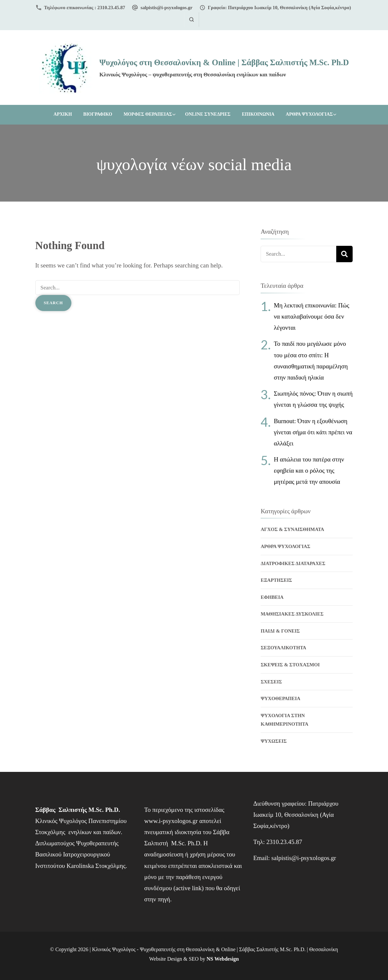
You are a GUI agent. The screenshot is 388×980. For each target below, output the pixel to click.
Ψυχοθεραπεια (280, 698)
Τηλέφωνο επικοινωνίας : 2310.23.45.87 (85, 8)
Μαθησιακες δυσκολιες (292, 614)
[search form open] (191, 20)
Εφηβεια (272, 597)
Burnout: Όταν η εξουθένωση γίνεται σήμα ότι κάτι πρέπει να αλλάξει (313, 432)
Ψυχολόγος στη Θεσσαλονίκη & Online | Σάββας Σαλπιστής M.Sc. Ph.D (224, 62)
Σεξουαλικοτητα (283, 648)
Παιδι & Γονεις (280, 631)
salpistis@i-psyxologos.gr (166, 8)
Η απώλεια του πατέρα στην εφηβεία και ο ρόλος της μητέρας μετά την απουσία (309, 470)
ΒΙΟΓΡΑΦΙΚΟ (98, 114)
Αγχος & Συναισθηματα (292, 529)
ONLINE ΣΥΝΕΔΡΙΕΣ (208, 114)
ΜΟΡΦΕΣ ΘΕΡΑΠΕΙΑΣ (148, 114)
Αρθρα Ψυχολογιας (309, 114)
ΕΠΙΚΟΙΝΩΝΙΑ (258, 114)
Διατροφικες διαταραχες (293, 563)
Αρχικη (63, 114)
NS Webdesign (223, 959)
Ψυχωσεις (274, 741)
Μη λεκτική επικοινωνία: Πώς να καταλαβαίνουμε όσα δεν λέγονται (311, 316)
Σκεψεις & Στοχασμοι (290, 665)
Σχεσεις (271, 682)
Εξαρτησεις (276, 580)
